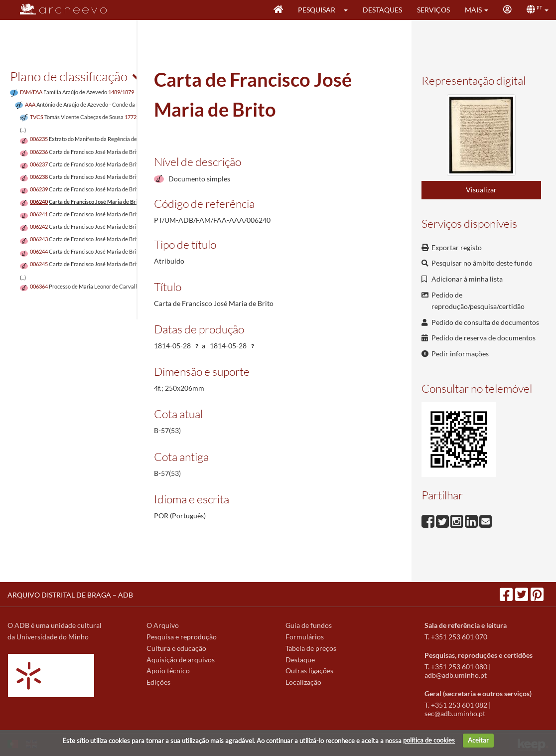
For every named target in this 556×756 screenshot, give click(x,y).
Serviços (433, 10)
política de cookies (429, 740)
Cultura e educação (176, 648)
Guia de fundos (309, 625)
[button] (349, 10)
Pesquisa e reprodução (182, 637)
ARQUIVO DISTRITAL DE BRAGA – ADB (70, 595)
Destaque (300, 660)
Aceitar (478, 740)
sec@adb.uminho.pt (455, 713)
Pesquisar (317, 10)
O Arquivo (163, 625)
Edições (158, 682)
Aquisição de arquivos (181, 660)
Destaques (382, 10)
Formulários (305, 637)
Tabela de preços (311, 648)
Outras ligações (309, 671)
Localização (303, 682)
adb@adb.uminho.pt (456, 675)
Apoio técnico (168, 671)
